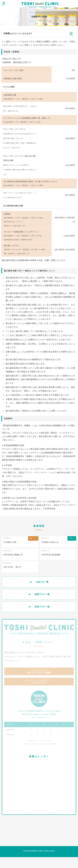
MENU (4, 4)
